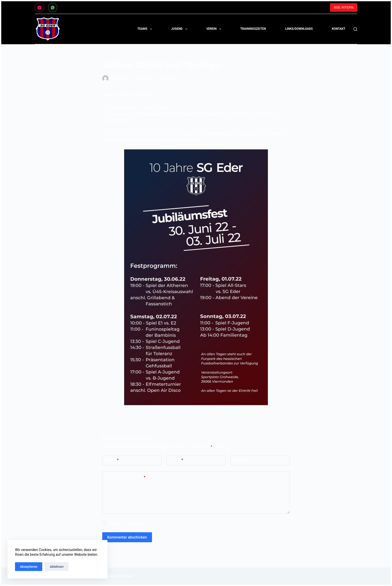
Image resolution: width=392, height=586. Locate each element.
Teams (146, 29)
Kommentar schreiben (126, 477)
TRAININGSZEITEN (253, 29)
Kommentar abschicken (127, 537)
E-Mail (177, 460)
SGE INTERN (344, 7)
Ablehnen (57, 567)
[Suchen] (355, 29)
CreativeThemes (119, 576)
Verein (215, 29)
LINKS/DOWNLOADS (299, 29)
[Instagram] (39, 7)
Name (112, 460)
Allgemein (166, 78)
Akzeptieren (29, 567)
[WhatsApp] (53, 7)
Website (241, 460)
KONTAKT (339, 29)
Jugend (180, 29)
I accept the (127, 523)
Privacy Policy (136, 523)
